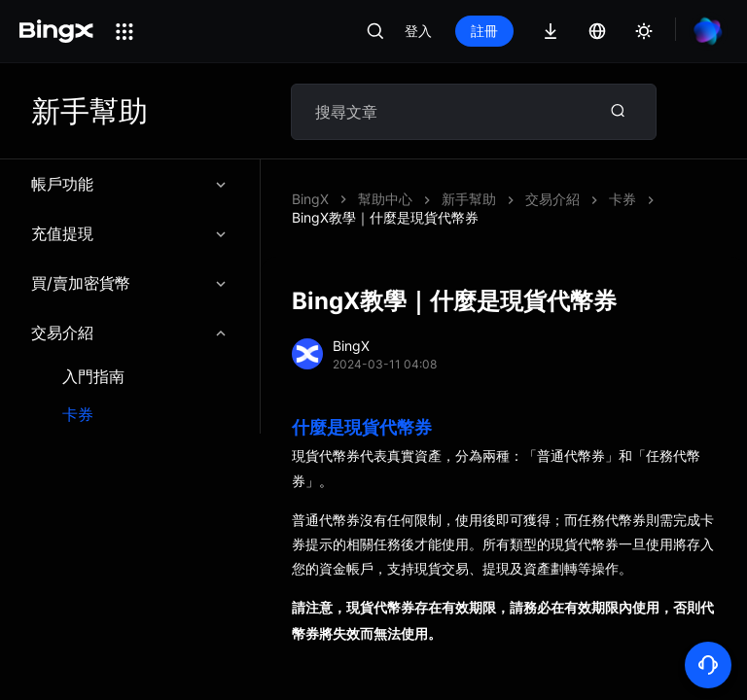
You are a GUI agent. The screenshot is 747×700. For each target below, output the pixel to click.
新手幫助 (469, 199)
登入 (418, 31)
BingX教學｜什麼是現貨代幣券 (385, 217)
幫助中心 (385, 199)
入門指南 (93, 377)
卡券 (78, 415)
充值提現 (130, 233)
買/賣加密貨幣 (130, 283)
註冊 (484, 31)
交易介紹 (130, 332)
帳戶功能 (130, 184)
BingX (310, 199)
